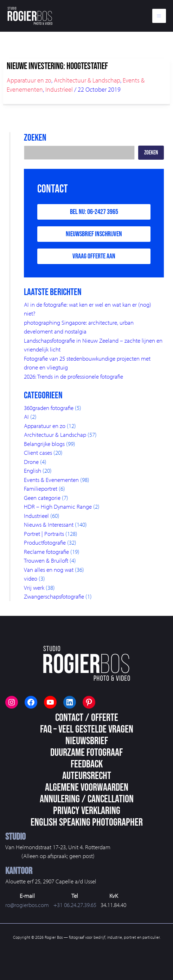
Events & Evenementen (51, 480)
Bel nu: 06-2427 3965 (94, 212)
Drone (31, 462)
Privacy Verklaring (87, 811)
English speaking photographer (87, 822)
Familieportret (41, 488)
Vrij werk (34, 587)
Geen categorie (42, 498)
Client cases (38, 452)
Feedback (87, 764)
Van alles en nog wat (49, 569)
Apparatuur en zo (29, 80)
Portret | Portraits (44, 534)
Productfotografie (45, 542)
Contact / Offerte (87, 718)
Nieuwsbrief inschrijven (94, 234)
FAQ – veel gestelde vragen (87, 729)
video (31, 578)
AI (26, 416)
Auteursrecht (87, 776)
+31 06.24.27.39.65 (75, 905)
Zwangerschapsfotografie (54, 596)
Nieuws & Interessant (49, 524)
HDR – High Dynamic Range (58, 506)
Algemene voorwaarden (87, 788)
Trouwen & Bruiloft (46, 560)
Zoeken (151, 153)
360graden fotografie (49, 408)
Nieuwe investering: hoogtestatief (57, 66)
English (33, 470)
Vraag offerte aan (94, 256)
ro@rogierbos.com (27, 905)
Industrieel (59, 89)
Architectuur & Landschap (87, 80)
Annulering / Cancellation (87, 799)
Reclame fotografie (46, 552)
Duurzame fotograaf (86, 753)
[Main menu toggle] (159, 16)
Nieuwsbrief (87, 741)
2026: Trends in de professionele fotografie (73, 376)
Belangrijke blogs (44, 444)
